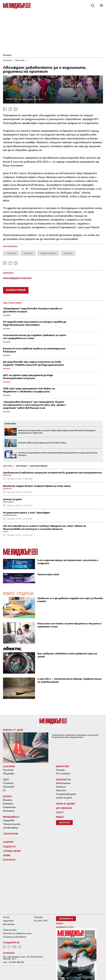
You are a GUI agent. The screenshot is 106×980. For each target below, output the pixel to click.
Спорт (60, 812)
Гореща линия (12, 851)
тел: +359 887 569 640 (13, 962)
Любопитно (63, 780)
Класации (61, 787)
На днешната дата (66, 794)
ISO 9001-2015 (41, 921)
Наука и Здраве (65, 804)
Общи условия (10, 930)
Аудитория (8, 921)
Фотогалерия (63, 783)
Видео (60, 817)
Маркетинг (63, 766)
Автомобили (64, 808)
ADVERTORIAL (10, 424)
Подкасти (9, 846)
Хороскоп (61, 790)
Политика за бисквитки (15, 937)
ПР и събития (63, 774)
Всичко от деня (13, 730)
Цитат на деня (64, 798)
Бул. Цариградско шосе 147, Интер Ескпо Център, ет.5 (23, 958)
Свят (6, 780)
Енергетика (9, 807)
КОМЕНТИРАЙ (16, 290)
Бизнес (7, 796)
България (7, 55)
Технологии (11, 834)
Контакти (9, 860)
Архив (7, 855)
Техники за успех (12, 824)
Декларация (9, 924)
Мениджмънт (11, 817)
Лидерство (9, 820)
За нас (6, 917)
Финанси (8, 800)
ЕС (4, 790)
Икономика (9, 811)
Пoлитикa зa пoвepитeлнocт (17, 933)
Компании (8, 804)
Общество (9, 774)
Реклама (60, 770)
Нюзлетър (64, 823)
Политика (8, 770)
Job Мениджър (10, 828)
